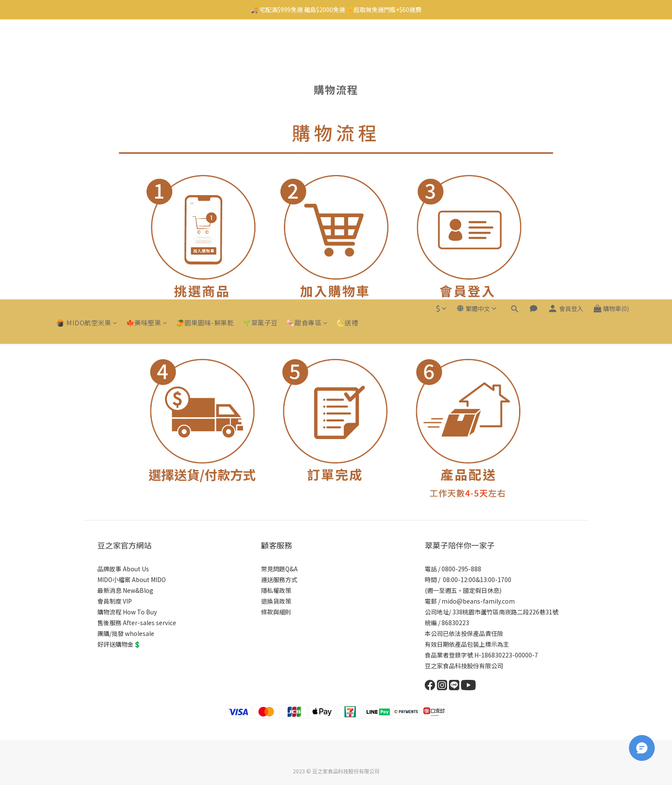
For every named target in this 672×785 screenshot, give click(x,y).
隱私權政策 (276, 590)
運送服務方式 (279, 579)
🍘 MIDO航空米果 (87, 42)
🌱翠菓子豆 (260, 42)
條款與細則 (276, 612)
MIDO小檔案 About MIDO (132, 579)
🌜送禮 (347, 42)
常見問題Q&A (279, 569)
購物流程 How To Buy (127, 612)
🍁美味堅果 (147, 42)
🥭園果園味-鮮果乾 (205, 42)
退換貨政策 (276, 601)
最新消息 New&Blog (125, 590)
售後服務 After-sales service (137, 623)
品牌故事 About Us (123, 569)
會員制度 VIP (115, 601)
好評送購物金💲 (119, 644)
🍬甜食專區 (307, 42)
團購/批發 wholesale (126, 633)
